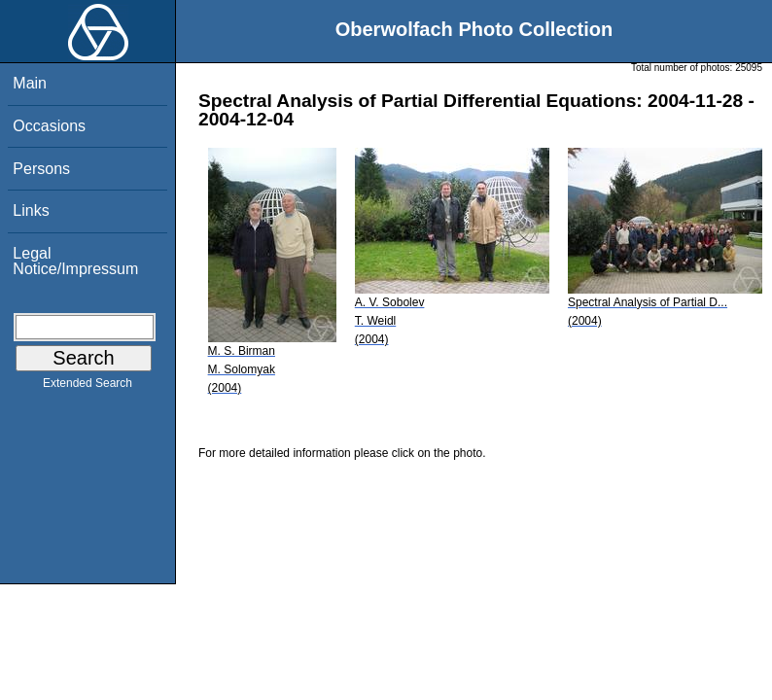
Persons (41, 169)
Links (31, 210)
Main (30, 83)
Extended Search (88, 387)
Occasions (49, 126)
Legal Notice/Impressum (75, 261)
